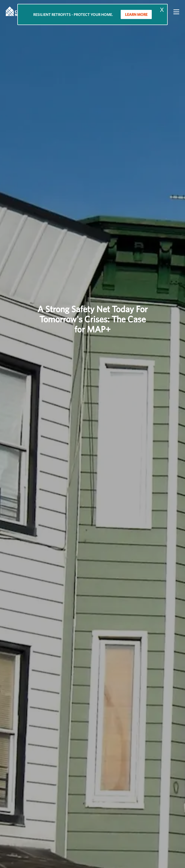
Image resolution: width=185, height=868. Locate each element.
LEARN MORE (136, 14)
